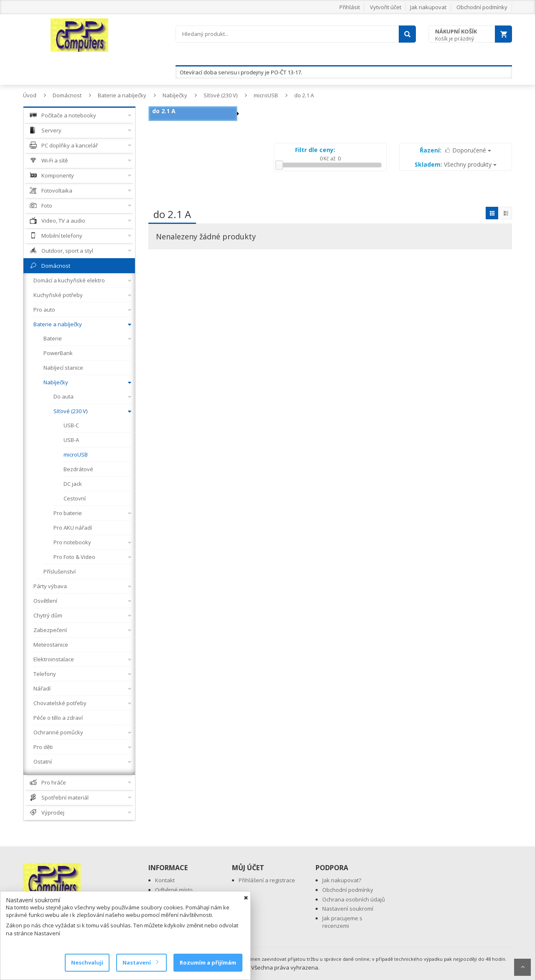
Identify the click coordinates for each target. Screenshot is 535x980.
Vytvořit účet (386, 7)
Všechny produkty (456, 164)
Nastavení (140, 962)
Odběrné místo (174, 890)
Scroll (522, 967)
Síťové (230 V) (220, 95)
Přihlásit (350, 7)
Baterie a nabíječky (122, 95)
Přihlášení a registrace (267, 880)
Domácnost (67, 95)
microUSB (266, 95)
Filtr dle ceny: (315, 150)
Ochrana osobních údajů (354, 899)
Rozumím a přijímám (208, 962)
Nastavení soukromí (348, 909)
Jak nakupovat (428, 7)
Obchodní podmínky (482, 7)
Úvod (30, 95)
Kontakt (165, 880)
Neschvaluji (87, 962)
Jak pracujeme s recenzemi (342, 922)
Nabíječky (175, 95)
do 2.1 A (304, 95)
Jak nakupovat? (342, 880)
